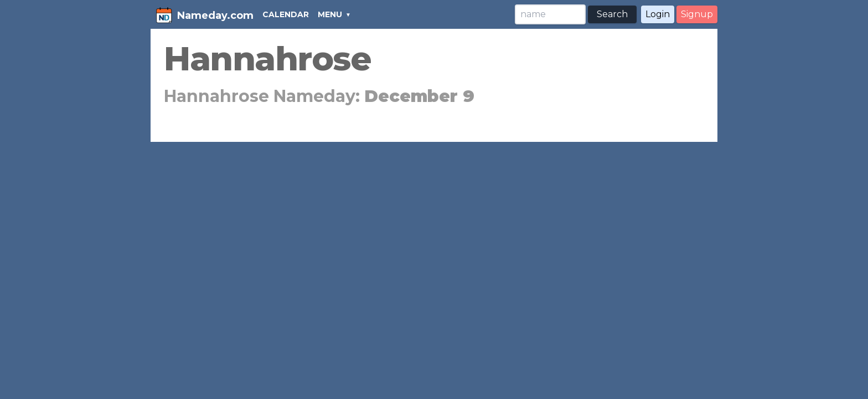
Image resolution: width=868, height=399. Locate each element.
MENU (330, 14)
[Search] (550, 14)
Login (658, 14)
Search (612, 14)
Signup (697, 14)
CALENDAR (286, 14)
